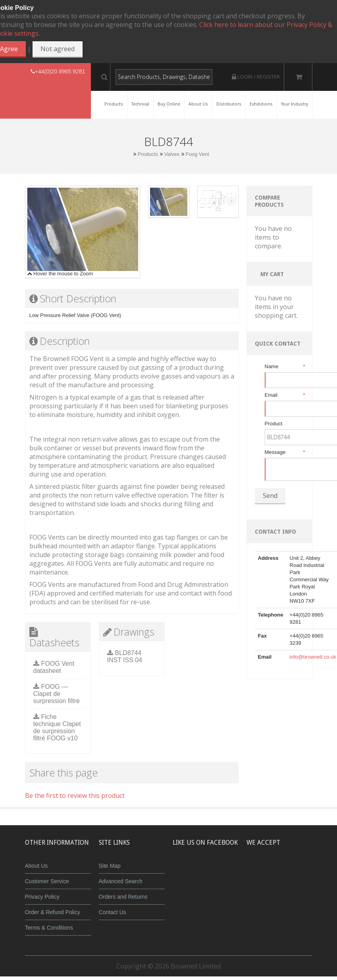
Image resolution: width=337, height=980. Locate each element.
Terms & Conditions (49, 928)
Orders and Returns (123, 897)
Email (284, 395)
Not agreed (58, 49)
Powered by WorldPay (296, 892)
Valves (172, 154)
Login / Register (256, 77)
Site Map (110, 866)
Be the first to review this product (75, 796)
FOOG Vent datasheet (54, 667)
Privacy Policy (42, 897)
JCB (283, 872)
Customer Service (47, 881)
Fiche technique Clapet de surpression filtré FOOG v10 (57, 727)
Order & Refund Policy (53, 912)
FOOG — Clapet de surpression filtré (57, 694)
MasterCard (259, 872)
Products (148, 154)
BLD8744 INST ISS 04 (125, 656)
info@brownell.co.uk (313, 657)
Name (284, 367)
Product (274, 424)
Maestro (306, 872)
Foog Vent (197, 154)
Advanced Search (121, 881)
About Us (37, 866)
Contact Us (113, 912)
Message (284, 452)
